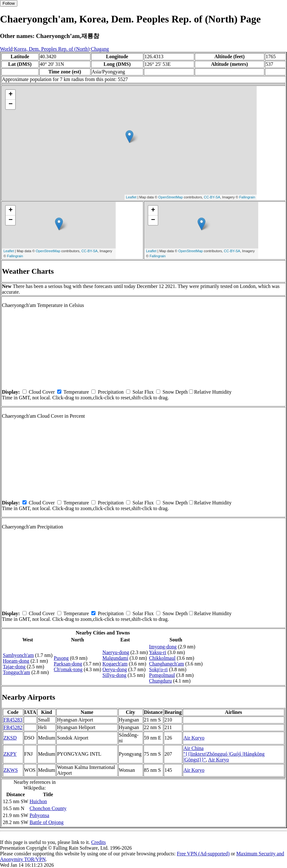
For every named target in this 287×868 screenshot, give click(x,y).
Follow (9, 3)
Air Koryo (194, 738)
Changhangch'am (167, 664)
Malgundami (115, 658)
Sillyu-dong (114, 675)
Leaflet (131, 197)
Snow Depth (175, 392)
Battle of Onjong (46, 822)
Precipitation (111, 392)
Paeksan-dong (68, 664)
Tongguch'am (16, 672)
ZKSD (10, 738)
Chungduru (161, 681)
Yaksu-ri (158, 652)
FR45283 (13, 720)
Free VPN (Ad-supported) (203, 854)
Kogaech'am (115, 664)
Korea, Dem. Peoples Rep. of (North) (52, 49)
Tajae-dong (14, 667)
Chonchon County (48, 808)
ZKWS (11, 770)
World (6, 49)
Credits (98, 842)
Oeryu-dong (115, 669)
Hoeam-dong (16, 661)
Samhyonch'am (18, 655)
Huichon (38, 801)
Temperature (76, 392)
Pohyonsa (39, 815)
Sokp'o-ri (159, 669)
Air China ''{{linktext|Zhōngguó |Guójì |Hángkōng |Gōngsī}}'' (224, 754)
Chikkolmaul (162, 658)
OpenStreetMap (171, 197)
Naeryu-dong (116, 652)
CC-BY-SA (212, 197)
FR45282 (13, 727)
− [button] (11, 104)
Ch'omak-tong (68, 669)
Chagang (100, 49)
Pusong (61, 658)
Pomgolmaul (162, 675)
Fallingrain (247, 197)
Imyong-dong (163, 647)
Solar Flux (143, 392)
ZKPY (10, 754)
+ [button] (11, 95)
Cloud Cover (42, 392)
